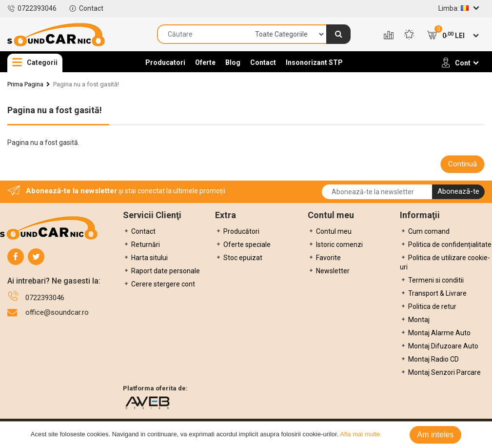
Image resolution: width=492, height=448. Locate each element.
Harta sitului (145, 258)
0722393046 (32, 8)
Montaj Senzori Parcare (440, 372)
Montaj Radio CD (429, 359)
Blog (233, 62)
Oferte (205, 62)
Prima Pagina (25, 84)
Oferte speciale (243, 244)
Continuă (462, 164)
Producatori (165, 62)
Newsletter (329, 271)
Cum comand (425, 231)
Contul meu (330, 231)
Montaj (415, 320)
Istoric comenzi (335, 244)
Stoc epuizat (239, 258)
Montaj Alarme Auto (435, 333)
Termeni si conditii (432, 280)
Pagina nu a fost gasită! (86, 84)
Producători (237, 231)
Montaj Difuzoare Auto (439, 346)
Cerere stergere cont (159, 284)
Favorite (324, 258)
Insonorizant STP (314, 62)
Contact (86, 8)
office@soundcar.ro (57, 312)
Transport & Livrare (433, 293)
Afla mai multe (360, 434)
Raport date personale (161, 271)
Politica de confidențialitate (446, 244)
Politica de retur (428, 306)
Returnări (141, 244)
